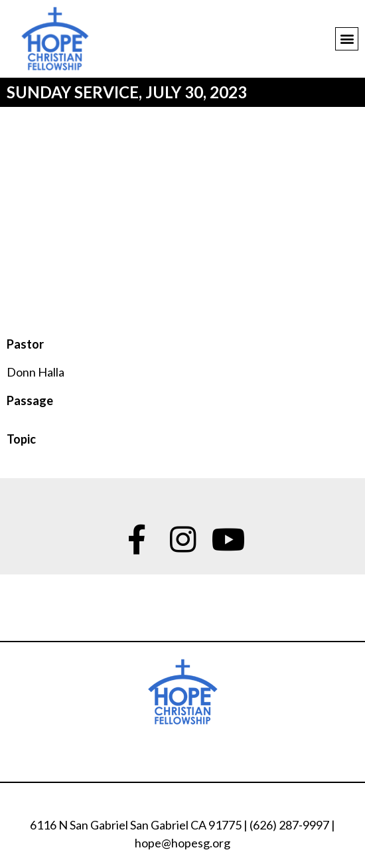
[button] (347, 39)
